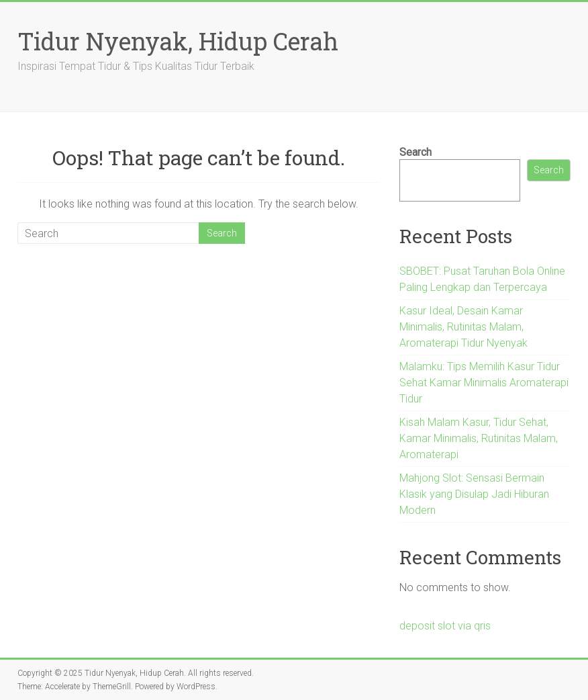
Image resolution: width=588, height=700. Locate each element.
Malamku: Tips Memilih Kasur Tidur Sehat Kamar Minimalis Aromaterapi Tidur (484, 383)
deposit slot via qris (445, 626)
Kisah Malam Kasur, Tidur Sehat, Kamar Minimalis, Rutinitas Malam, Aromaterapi (479, 438)
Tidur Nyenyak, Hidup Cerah (178, 41)
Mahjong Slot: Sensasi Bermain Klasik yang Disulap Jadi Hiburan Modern (474, 494)
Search (415, 152)
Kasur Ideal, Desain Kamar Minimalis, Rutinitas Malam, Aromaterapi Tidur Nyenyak (463, 327)
